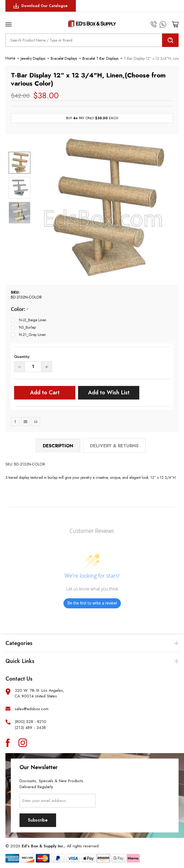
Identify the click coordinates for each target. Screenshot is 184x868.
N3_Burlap (27, 327)
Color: (20, 309)
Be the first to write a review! (92, 603)
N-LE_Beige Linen (33, 320)
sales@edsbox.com (32, 709)
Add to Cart (45, 393)
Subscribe (38, 820)
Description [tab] (58, 446)
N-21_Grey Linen (32, 335)
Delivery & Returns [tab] (114, 446)
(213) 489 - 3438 (30, 728)
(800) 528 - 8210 (30, 722)
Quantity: (22, 357)
